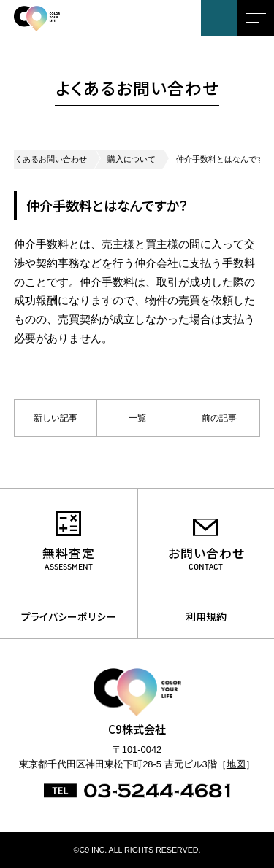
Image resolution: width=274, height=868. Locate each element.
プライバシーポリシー (69, 616)
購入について (132, 159)
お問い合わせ (219, 18)
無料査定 (69, 553)
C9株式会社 (69, 18)
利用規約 (206, 616)
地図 (236, 764)
